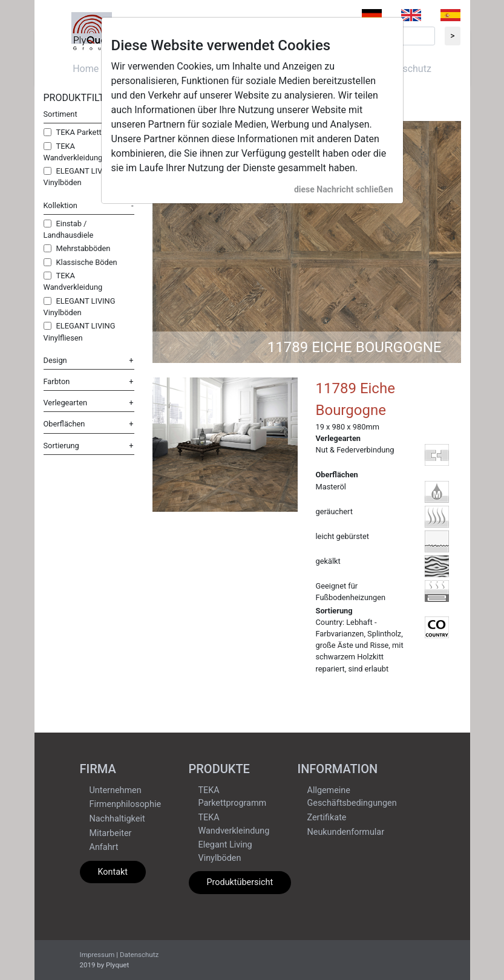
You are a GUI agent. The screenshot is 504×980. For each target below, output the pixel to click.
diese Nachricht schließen (344, 189)
